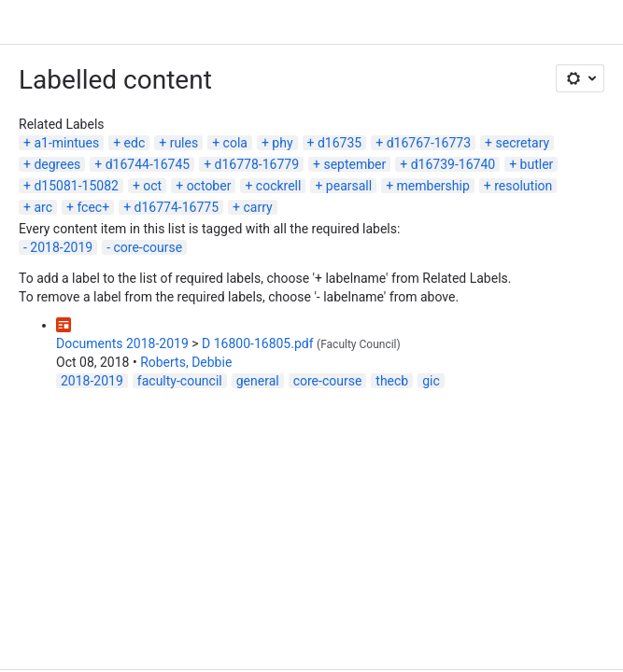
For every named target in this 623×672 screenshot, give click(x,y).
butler (537, 164)
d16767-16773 (429, 143)
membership (433, 186)
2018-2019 (61, 247)
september (354, 164)
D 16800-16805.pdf (258, 343)
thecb (392, 381)
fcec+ (93, 207)
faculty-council (180, 381)
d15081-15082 (76, 186)
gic (431, 381)
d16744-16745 (148, 164)
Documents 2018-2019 (122, 343)
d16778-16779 (257, 164)
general (258, 381)
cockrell (279, 186)
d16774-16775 (177, 207)
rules (184, 143)
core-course (149, 247)
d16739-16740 (453, 164)
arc (43, 207)
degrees (57, 164)
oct (152, 186)
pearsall (349, 186)
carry (257, 207)
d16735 (340, 143)
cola (235, 143)
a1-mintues (66, 143)
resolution (523, 186)
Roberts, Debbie (186, 362)
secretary (523, 143)
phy (282, 143)
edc (135, 143)
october (209, 186)
